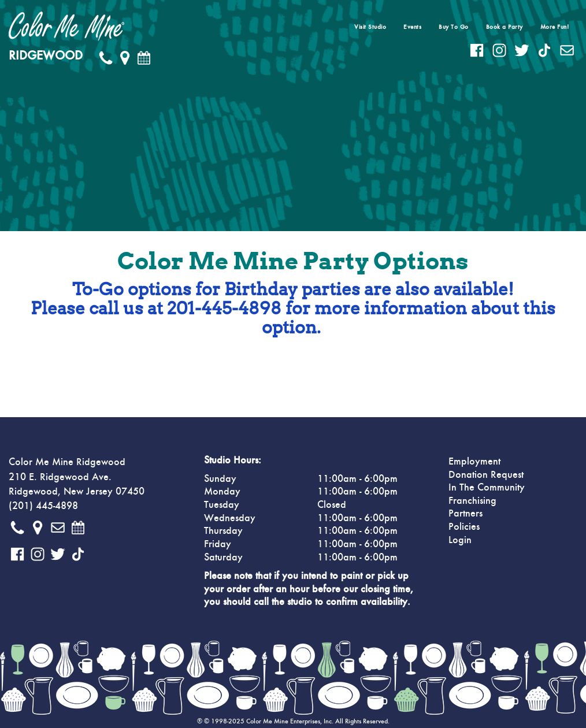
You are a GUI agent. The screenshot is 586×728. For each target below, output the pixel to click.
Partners (466, 514)
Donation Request (486, 475)
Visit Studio (370, 27)
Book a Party (505, 27)
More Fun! (555, 27)
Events (412, 27)
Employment (474, 462)
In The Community (487, 488)
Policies (464, 527)
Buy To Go (454, 27)
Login (460, 540)
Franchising (472, 501)
